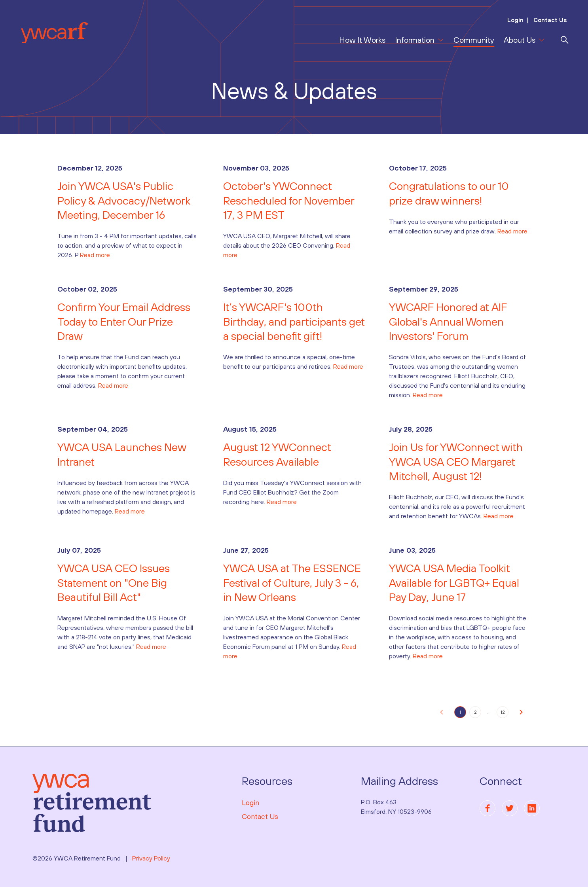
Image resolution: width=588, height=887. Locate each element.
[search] (565, 40)
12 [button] (503, 712)
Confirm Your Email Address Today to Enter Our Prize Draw (124, 321)
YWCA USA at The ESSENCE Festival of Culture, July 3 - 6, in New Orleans (292, 583)
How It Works (362, 40)
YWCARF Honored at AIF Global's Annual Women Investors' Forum (448, 321)
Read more (95, 255)
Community (474, 40)
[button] (442, 712)
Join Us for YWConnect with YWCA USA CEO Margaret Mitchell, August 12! (456, 462)
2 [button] (475, 712)
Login (515, 20)
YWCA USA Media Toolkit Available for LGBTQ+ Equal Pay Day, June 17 (454, 583)
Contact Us (549, 20)
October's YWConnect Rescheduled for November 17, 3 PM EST (289, 200)
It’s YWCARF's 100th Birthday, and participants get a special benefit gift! (294, 321)
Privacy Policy (151, 858)
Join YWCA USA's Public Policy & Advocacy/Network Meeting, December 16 (124, 200)
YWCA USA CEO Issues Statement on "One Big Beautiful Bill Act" (114, 583)
